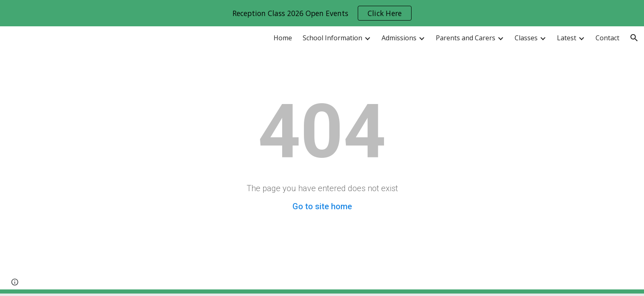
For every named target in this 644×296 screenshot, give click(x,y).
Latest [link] (567, 38)
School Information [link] (332, 38)
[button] (634, 38)
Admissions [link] (399, 38)
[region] (322, 13)
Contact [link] (607, 38)
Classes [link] (526, 38)
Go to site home (322, 206)
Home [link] (283, 38)
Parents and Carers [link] (466, 38)
